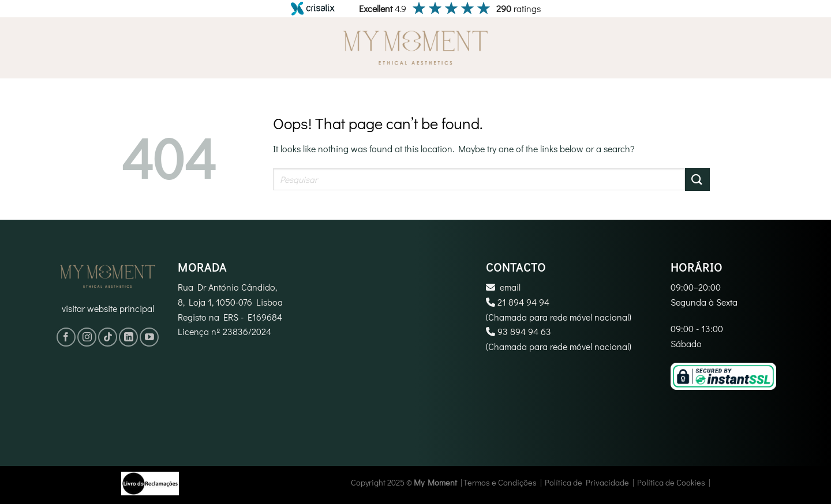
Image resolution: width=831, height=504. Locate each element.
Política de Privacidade (587, 482)
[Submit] (697, 179)
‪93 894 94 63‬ (524, 331)
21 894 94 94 (523, 302)
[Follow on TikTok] (108, 337)
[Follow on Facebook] (66, 337)
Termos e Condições (500, 482)
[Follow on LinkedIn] (128, 337)
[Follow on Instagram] (87, 337)
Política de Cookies (671, 482)
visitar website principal (108, 308)
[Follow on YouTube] (149, 337)
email (510, 287)
